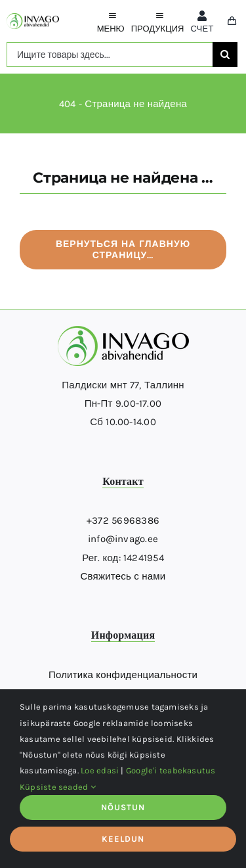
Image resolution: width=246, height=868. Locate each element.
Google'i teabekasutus (171, 770)
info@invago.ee (123, 539)
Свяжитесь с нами (123, 576)
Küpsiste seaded (58, 787)
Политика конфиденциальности (123, 675)
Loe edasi (100, 770)
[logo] (33, 18)
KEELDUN (123, 839)
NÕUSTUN (123, 807)
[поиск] (225, 55)
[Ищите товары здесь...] (110, 55)
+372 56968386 (123, 520)
